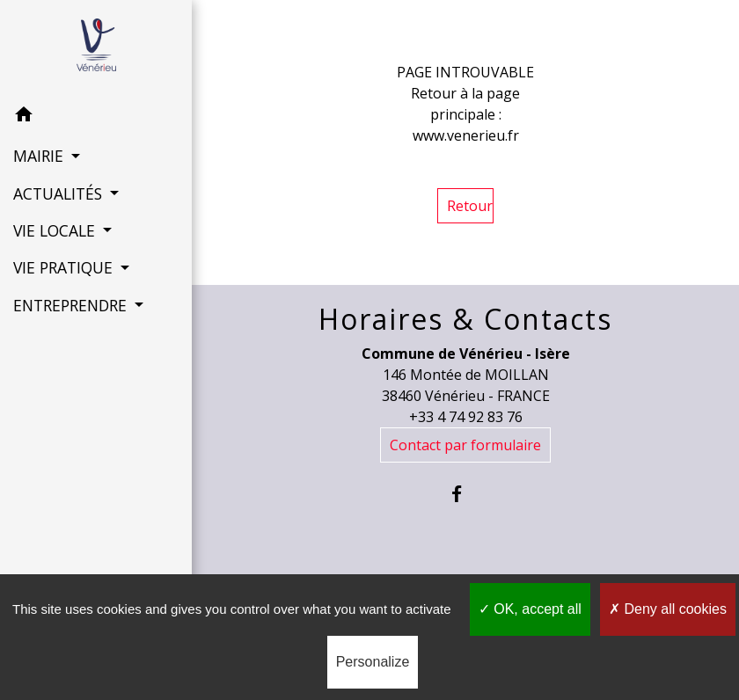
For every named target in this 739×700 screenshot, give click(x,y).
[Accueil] (96, 48)
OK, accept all (530, 609)
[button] (96, 117)
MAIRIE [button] (40, 156)
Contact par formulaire (465, 445)
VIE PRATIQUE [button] (65, 267)
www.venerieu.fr (466, 135)
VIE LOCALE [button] (56, 230)
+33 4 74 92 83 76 (466, 417)
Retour (470, 206)
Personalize (373, 662)
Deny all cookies (668, 609)
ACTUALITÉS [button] (60, 193)
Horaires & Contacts (465, 319)
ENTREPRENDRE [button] (72, 305)
